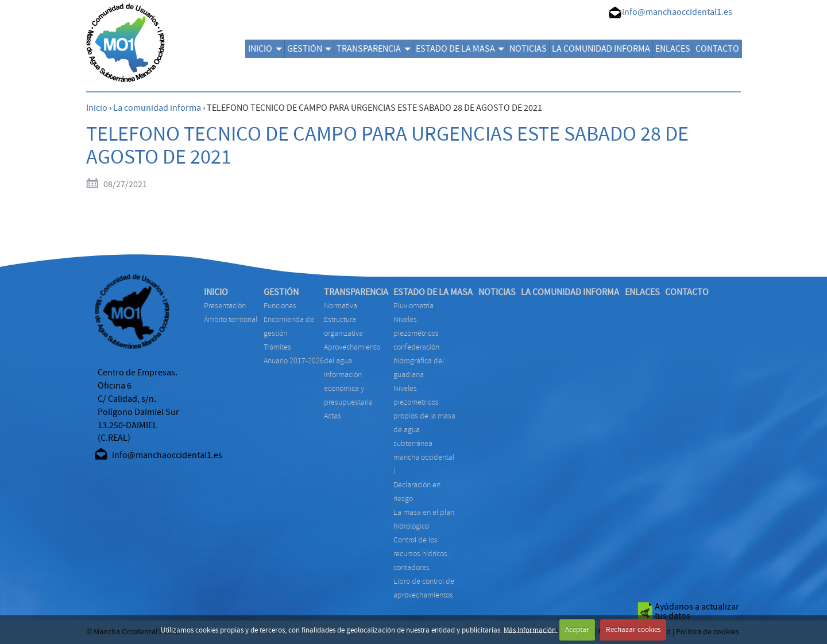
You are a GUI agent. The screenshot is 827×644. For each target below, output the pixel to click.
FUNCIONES (280, 306)
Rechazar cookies (633, 630)
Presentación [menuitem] (225, 306)
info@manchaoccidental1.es (677, 12)
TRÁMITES (277, 347)
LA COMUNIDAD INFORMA (601, 49)
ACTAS (333, 416)
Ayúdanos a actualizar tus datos (697, 611)
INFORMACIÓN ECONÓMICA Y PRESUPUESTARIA (348, 388)
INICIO (265, 49)
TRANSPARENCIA (373, 49)
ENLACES (673, 49)
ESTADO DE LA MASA (460, 49)
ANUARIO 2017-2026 (294, 361)
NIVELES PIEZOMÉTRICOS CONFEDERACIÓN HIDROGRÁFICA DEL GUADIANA (419, 347)
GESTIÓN (309, 49)
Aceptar (577, 630)
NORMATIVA (341, 306)
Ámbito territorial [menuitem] (231, 319)
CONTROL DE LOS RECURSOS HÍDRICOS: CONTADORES (421, 554)
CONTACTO (717, 49)
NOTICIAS (528, 49)
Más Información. (531, 630)
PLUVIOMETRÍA (413, 306)
